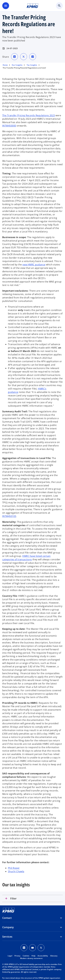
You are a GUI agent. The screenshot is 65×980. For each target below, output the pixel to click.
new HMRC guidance (34, 265)
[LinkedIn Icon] (24, 948)
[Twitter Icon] (41, 948)
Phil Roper (14, 868)
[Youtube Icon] (32, 948)
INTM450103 (9, 516)
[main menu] (6, 6)
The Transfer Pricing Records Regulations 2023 (29, 115)
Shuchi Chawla (16, 871)
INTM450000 (9, 126)
